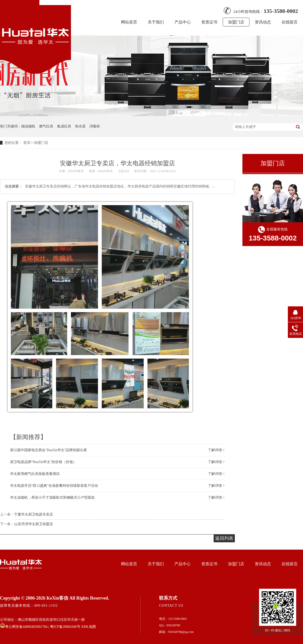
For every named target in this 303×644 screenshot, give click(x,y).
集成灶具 (64, 126)
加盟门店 (236, 22)
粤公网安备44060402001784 (24, 627)
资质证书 (209, 22)
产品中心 (183, 22)
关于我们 (156, 22)
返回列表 (224, 538)
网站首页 (129, 22)
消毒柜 (95, 126)
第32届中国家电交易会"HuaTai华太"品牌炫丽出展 (48, 450)
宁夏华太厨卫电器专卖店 (34, 514)
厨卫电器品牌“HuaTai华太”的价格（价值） (43, 462)
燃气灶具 (46, 126)
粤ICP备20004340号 (65, 627)
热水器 (80, 126)
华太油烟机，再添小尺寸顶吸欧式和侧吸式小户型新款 (53, 498)
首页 (27, 143)
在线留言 (290, 22)
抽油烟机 (28, 126)
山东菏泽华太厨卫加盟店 (34, 524)
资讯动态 (263, 22)
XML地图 (89, 627)
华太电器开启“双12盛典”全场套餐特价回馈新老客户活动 (54, 486)
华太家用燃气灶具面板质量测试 (35, 474)
